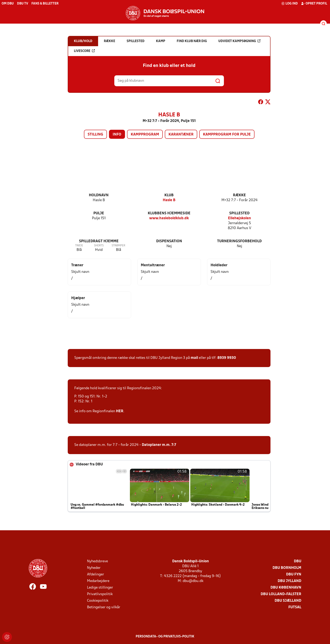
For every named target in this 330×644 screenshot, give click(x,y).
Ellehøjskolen (239, 218)
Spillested (239, 213)
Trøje (79, 246)
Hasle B (169, 200)
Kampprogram (145, 135)
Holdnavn (99, 195)
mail (194, 358)
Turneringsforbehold (239, 241)
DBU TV (23, 4)
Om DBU (8, 4)
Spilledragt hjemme (99, 241)
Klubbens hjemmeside (169, 213)
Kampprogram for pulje (227, 135)
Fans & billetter (45, 4)
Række (239, 195)
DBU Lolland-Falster (281, 594)
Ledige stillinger (100, 588)
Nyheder (94, 568)
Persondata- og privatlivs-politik (165, 637)
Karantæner (181, 135)
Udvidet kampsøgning (239, 41)
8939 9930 (227, 358)
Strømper (118, 246)
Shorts (99, 246)
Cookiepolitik (98, 601)
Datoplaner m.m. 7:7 (159, 445)
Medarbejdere (98, 581)
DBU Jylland (289, 581)
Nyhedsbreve (97, 561)
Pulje (99, 213)
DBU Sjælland (288, 601)
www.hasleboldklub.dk (169, 218)
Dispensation (169, 241)
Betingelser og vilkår (104, 607)
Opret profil (314, 3)
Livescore (84, 51)
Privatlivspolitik (100, 594)
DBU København (286, 588)
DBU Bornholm (287, 568)
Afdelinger (96, 575)
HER (120, 411)
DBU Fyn (294, 575)
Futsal (295, 607)
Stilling (95, 135)
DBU (298, 561)
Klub (169, 195)
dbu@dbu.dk (193, 581)
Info (117, 135)
